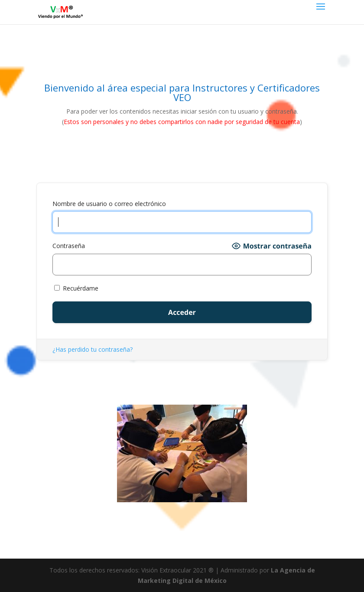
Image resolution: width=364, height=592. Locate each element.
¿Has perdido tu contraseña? (93, 349)
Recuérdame (76, 288)
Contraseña (69, 246)
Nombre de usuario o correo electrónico (109, 204)
